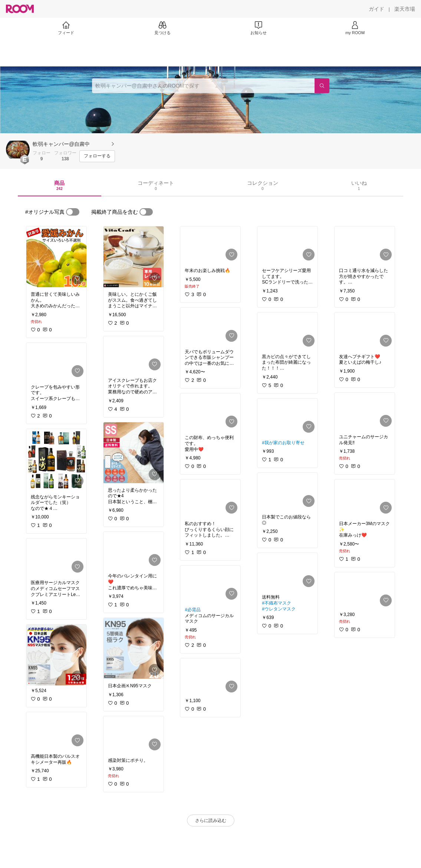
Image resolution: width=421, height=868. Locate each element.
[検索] (322, 86)
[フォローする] (97, 156)
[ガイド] (376, 9)
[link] (56, 257)
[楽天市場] (405, 9)
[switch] (73, 212)
